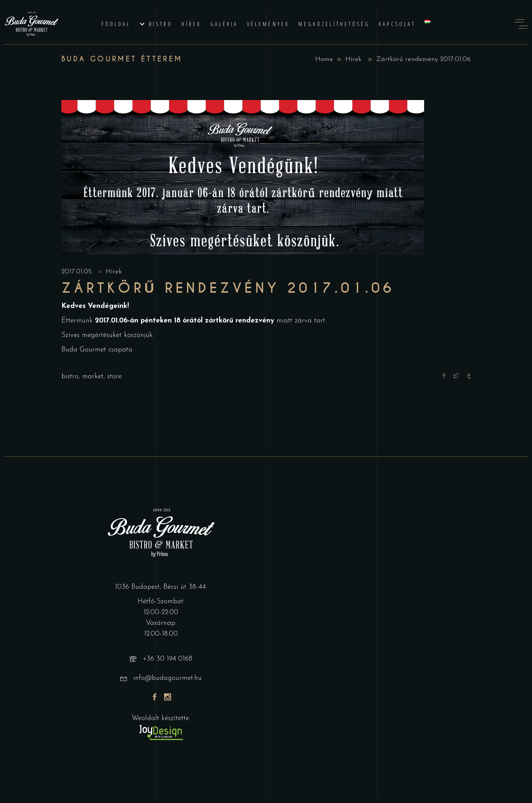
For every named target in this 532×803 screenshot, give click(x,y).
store (114, 377)
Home (324, 59)
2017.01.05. (78, 272)
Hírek (353, 59)
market (93, 377)
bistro (70, 377)
